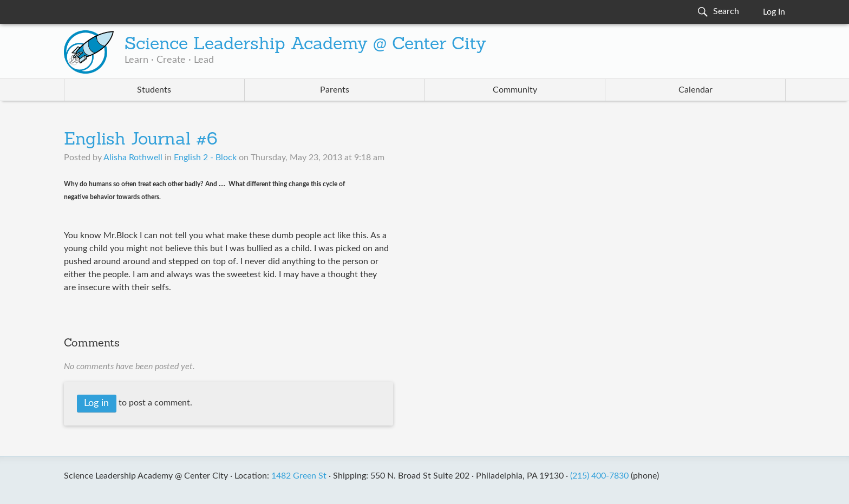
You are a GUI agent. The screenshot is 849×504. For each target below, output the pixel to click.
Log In (774, 12)
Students (154, 90)
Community (515, 90)
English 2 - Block (205, 158)
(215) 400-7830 (599, 476)
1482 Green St (299, 476)
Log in (96, 403)
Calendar (695, 90)
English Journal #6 (141, 140)
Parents (335, 90)
